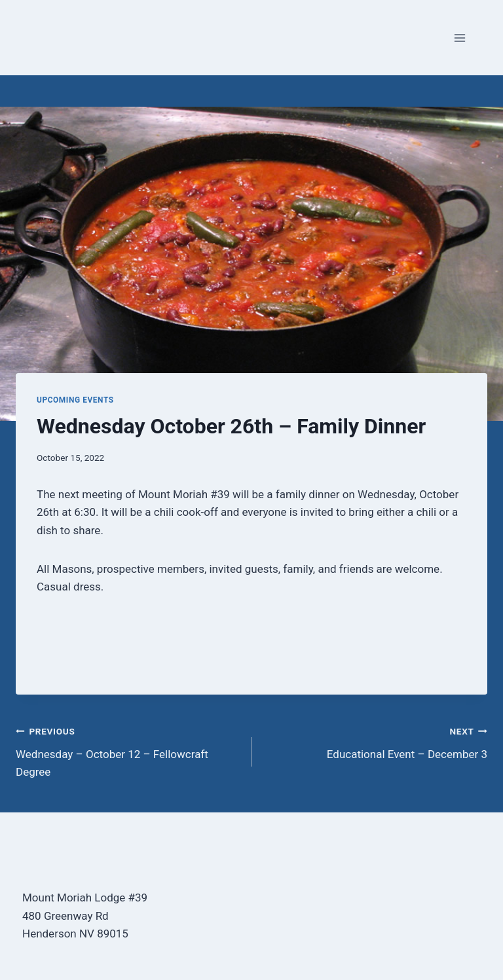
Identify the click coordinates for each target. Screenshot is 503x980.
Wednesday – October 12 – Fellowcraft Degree (128, 750)
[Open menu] (459, 38)
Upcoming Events (75, 400)
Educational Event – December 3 (375, 741)
